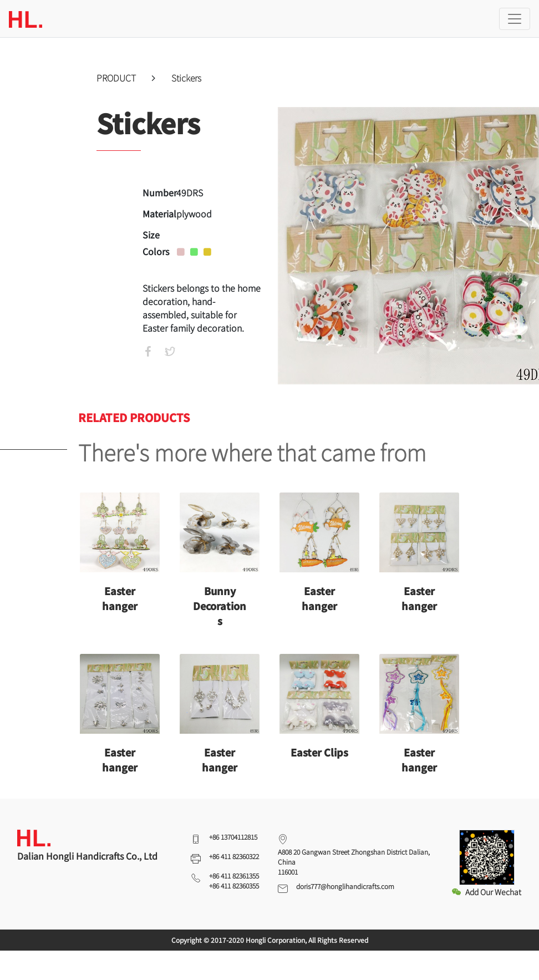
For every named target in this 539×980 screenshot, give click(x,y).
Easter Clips (319, 752)
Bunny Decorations (220, 606)
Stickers (186, 78)
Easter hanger (120, 598)
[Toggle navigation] (515, 19)
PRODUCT (117, 78)
